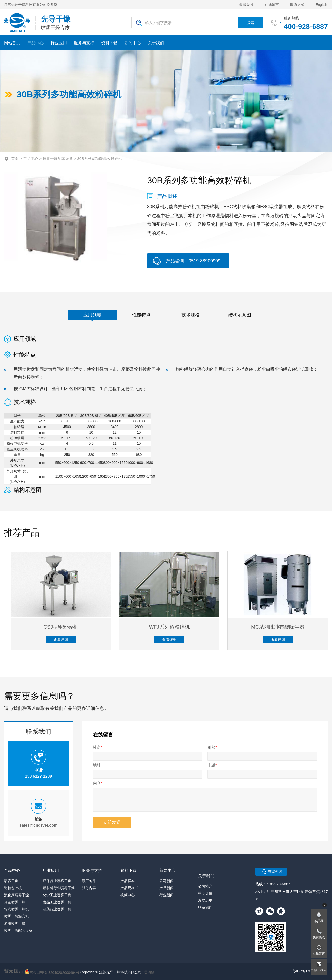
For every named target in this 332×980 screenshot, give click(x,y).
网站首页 (12, 43)
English (321, 5)
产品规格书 (129, 888)
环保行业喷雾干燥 (57, 881)
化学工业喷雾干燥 (57, 895)
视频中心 (128, 895)
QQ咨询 (319, 921)
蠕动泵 (149, 972)
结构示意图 (240, 318)
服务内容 (89, 888)
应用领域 (92, 318)
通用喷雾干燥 (15, 923)
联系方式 (297, 5)
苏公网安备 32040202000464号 (52, 971)
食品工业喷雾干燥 (57, 902)
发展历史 (205, 900)
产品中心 (35, 43)
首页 (15, 158)
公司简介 (205, 886)
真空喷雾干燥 (15, 902)
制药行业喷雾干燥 (57, 909)
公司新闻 (167, 881)
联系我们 (205, 907)
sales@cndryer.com (39, 829)
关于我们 (156, 43)
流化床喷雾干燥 (16, 895)
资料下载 (109, 43)
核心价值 (205, 893)
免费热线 (319, 937)
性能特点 (141, 318)
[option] (55, 217)
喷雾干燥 (11, 881)
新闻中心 (133, 43)
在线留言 (272, 5)
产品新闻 (167, 888)
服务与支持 (84, 43)
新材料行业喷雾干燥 (59, 888)
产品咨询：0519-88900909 (193, 261)
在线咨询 (275, 871)
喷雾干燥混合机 (16, 916)
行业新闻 (167, 895)
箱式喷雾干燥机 (16, 909)
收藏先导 (246, 5)
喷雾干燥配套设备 (58, 158)
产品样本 (128, 881)
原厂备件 (89, 881)
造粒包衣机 (13, 888)
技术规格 (191, 318)
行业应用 (59, 43)
